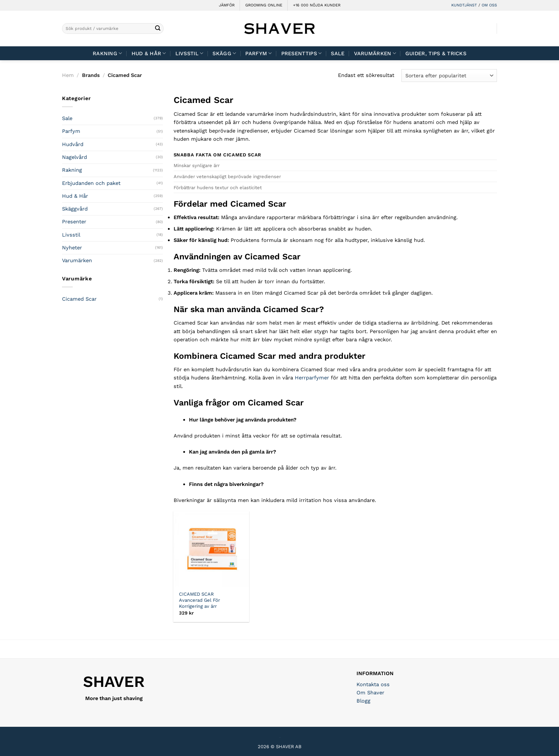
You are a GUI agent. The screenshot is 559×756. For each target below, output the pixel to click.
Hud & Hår (149, 53)
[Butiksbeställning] (449, 75)
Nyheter (72, 248)
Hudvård (73, 144)
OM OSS (489, 5)
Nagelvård (75, 157)
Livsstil (189, 53)
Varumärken (375, 53)
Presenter (74, 222)
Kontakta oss (373, 684)
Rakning (107, 53)
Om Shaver (370, 693)
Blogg (363, 701)
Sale (338, 53)
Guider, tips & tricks (436, 53)
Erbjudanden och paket (91, 183)
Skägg (224, 53)
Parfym (258, 53)
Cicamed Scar (79, 299)
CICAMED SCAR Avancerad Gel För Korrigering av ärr (199, 600)
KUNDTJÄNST (464, 5)
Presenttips (302, 53)
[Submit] (158, 29)
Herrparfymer (312, 378)
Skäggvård (75, 209)
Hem (68, 75)
